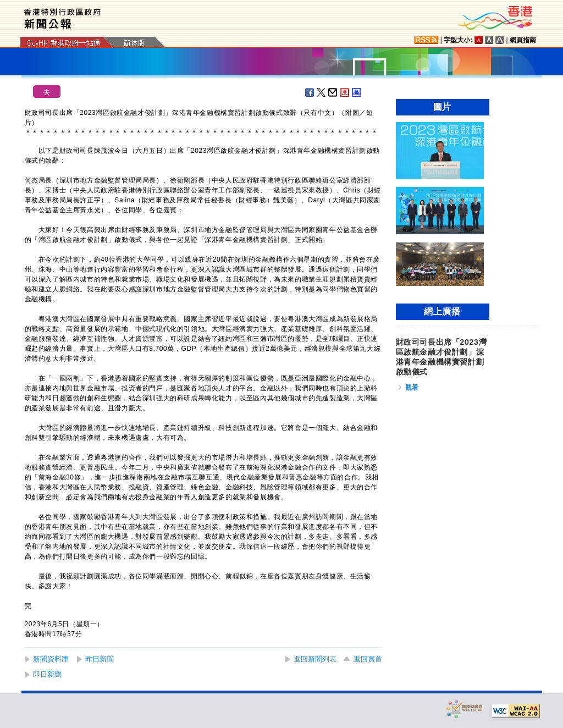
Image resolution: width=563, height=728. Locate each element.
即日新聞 (47, 674)
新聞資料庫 (51, 659)
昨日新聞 (100, 659)
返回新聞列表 (315, 659)
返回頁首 (368, 659)
